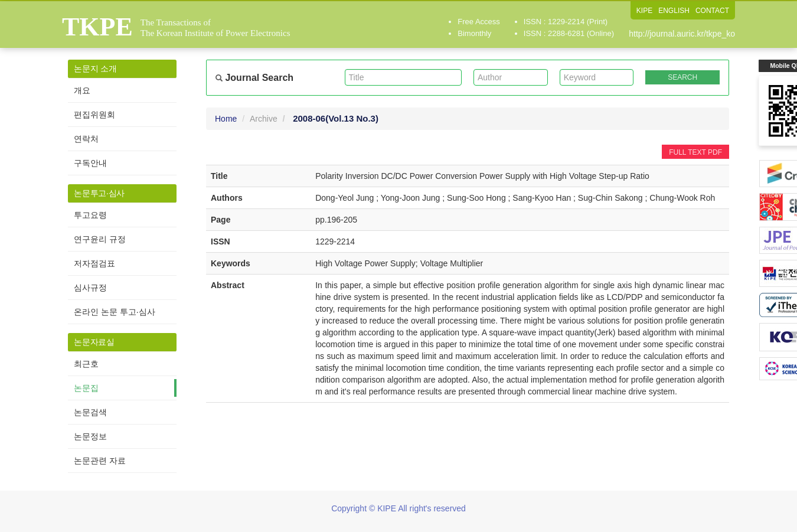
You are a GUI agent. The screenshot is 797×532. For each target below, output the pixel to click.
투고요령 (90, 215)
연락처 (86, 139)
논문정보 (90, 436)
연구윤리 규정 (100, 239)
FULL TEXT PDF (695, 152)
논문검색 (90, 412)
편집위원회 (94, 115)
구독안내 (90, 163)
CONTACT (712, 11)
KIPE (644, 11)
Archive (264, 119)
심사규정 (90, 288)
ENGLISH (674, 11)
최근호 (86, 364)
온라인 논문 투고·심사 (115, 312)
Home (226, 119)
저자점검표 (94, 263)
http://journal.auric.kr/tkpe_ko (682, 34)
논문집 (86, 388)
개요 (82, 90)
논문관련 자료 (100, 461)
